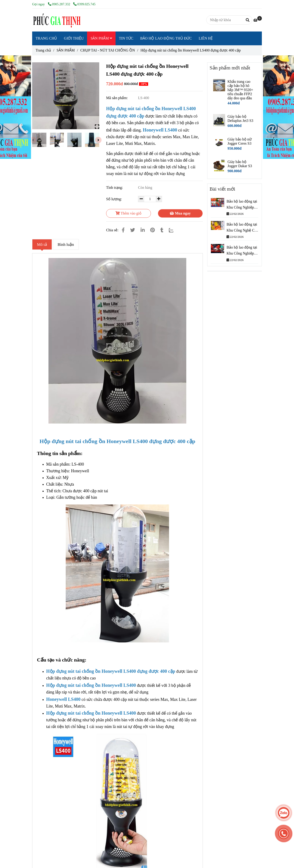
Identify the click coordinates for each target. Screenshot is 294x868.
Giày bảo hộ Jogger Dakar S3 (240, 164)
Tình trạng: (115, 188)
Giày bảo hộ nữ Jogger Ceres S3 (239, 141)
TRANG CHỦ (46, 38)
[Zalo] (174, 230)
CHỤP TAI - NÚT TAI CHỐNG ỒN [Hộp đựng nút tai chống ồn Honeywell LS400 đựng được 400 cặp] (108, 50)
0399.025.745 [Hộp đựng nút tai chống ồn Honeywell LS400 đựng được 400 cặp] (84, 4)
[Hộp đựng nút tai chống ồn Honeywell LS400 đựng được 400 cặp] (56, 20)
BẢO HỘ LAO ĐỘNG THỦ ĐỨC (166, 38)
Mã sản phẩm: (117, 98)
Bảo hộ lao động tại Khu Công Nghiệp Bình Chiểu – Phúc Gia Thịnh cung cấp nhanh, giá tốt (242, 251)
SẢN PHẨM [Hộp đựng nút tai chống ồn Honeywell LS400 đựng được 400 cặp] (66, 50)
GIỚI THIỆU (74, 38)
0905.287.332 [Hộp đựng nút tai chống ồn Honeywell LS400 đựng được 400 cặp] (59, 4)
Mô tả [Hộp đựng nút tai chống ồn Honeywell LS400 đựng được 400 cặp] (42, 244)
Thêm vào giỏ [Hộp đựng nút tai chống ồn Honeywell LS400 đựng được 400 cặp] (129, 213)
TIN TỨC (126, 38)
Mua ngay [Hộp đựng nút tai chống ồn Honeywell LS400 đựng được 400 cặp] (180, 213)
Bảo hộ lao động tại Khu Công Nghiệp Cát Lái (242, 205)
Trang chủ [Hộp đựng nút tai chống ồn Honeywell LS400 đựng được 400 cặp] (43, 50)
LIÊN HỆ (206, 38)
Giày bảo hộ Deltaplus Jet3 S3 (240, 119)
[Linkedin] (143, 230)
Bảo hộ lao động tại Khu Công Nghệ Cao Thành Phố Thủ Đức (242, 228)
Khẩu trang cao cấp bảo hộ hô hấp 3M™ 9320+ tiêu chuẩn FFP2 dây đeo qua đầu (240, 90)
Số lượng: (114, 199)
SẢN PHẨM (101, 38)
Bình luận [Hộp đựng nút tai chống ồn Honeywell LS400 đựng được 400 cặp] (66, 244)
